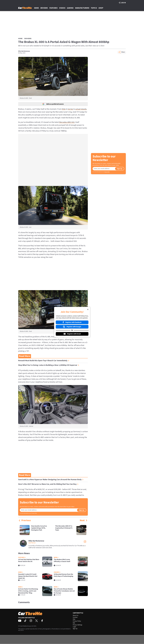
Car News (28, 39)
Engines (57, 572)
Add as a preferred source (53, 104)
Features (53, 8)
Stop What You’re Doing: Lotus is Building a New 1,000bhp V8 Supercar (49, 365)
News (36, 8)
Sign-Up (75, 629)
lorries (70, 109)
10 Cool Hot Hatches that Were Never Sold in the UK (29, 561)
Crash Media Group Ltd (26, 626)
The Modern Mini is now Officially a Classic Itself (62, 561)
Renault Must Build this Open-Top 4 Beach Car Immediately (44, 361)
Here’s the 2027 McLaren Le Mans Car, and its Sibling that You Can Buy (48, 484)
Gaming (70, 8)
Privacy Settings (77, 625)
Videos (62, 8)
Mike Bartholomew (24, 51)
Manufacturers (82, 8)
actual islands (81, 109)
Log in (122, 3)
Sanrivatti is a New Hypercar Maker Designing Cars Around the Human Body (51, 480)
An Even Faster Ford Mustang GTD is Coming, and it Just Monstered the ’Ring (28, 591)
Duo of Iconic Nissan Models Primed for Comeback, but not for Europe (64, 591)
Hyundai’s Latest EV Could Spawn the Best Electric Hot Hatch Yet (28, 576)
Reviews (44, 8)
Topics (94, 8)
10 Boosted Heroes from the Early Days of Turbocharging (63, 575)
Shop (101, 8)
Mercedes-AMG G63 (67, 122)
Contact (75, 617)
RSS (74, 623)
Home (20, 39)
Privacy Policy (34, 513)
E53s (64, 109)
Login (74, 627)
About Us (76, 615)
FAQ (74, 619)
